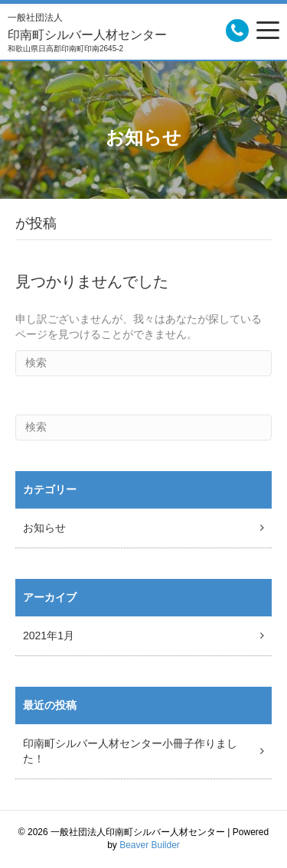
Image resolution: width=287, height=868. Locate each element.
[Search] (143, 363)
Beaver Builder (150, 845)
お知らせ (44, 528)
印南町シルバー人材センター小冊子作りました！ (130, 751)
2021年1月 (49, 636)
